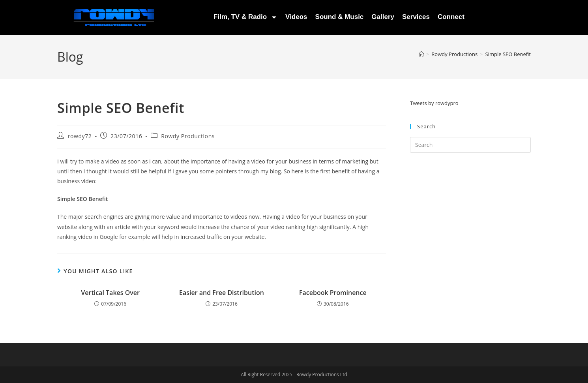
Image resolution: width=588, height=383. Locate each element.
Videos (296, 17)
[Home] (421, 54)
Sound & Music (340, 17)
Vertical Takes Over (110, 293)
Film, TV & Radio (245, 17)
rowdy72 (80, 136)
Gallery (383, 17)
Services (416, 17)
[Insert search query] (470, 145)
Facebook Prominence (333, 293)
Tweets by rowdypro (434, 103)
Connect (451, 17)
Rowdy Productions (188, 136)
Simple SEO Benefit (508, 54)
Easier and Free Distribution (222, 293)
